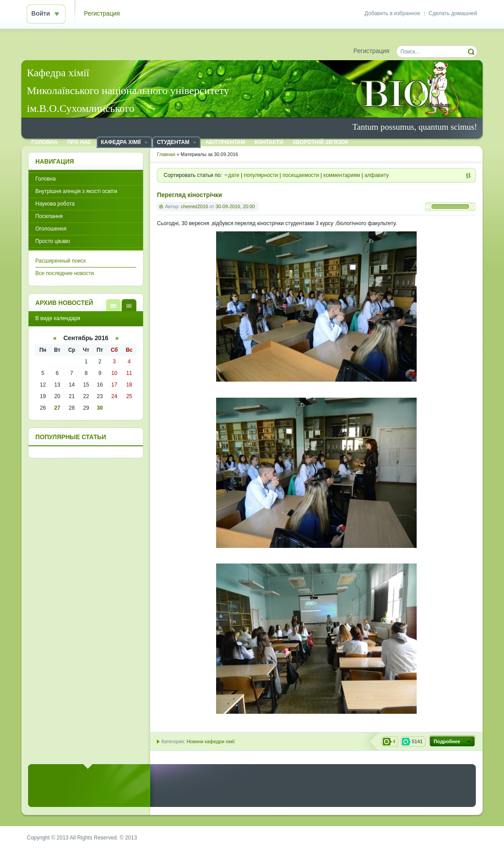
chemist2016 (195, 206)
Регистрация (102, 14)
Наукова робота (55, 204)
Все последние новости (64, 273)
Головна (45, 179)
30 (100, 408)
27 (57, 408)
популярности (261, 175)
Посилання (49, 216)
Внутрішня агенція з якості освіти (76, 191)
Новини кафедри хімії (211, 741)
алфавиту (377, 175)
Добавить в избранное (392, 13)
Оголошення (51, 229)
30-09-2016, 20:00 (235, 206)
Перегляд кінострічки (189, 195)
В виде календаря (129, 305)
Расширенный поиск (60, 261)
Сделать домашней (453, 13)
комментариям (342, 175)
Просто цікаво (53, 241)
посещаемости (301, 175)
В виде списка (113, 305)
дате (234, 175)
